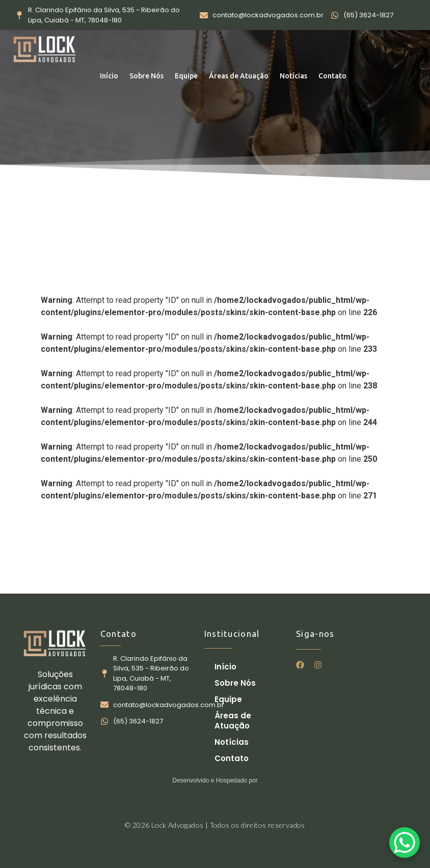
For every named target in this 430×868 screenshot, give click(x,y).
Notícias (293, 76)
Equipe (186, 76)
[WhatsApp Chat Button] (405, 843)
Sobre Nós (146, 76)
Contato (332, 76)
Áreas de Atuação (239, 76)
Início (109, 76)
